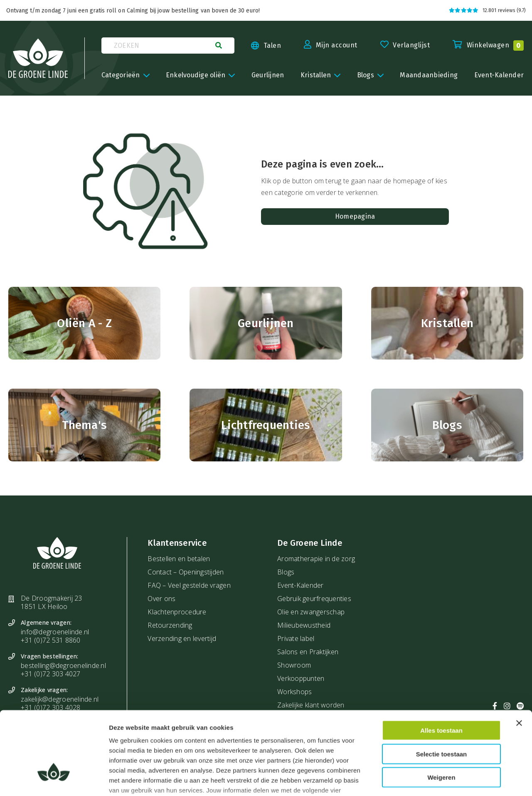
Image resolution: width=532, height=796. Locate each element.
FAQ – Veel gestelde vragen (189, 585)
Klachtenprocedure (177, 612)
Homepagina (355, 216)
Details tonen (452, 780)
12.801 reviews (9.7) (487, 10)
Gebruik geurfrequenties (314, 599)
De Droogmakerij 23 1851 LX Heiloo (52, 602)
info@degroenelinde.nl (55, 632)
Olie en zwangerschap (311, 612)
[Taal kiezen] (258, 46)
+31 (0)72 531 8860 (51, 640)
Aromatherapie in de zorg (316, 559)
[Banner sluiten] (519, 660)
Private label (296, 638)
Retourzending (170, 625)
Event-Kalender (300, 585)
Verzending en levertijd (182, 638)
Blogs (286, 572)
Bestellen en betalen (179, 559)
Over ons (161, 599)
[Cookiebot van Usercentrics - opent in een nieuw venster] (54, 780)
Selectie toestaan (442, 691)
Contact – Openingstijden (186, 572)
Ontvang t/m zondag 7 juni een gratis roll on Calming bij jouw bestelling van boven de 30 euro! (133, 11)
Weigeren (441, 714)
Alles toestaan (441, 667)
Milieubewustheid (304, 625)
